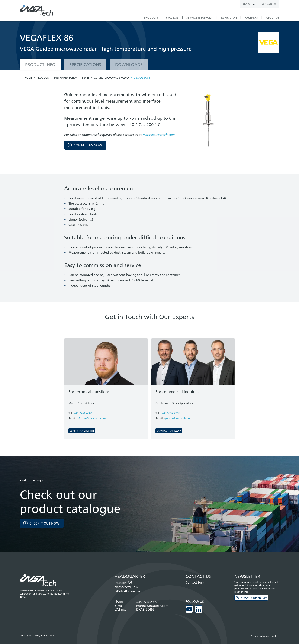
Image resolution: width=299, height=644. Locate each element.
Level (86, 78)
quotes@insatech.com (178, 418)
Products (43, 78)
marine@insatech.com (159, 135)
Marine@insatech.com (92, 418)
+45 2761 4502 (83, 413)
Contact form (195, 582)
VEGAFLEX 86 (142, 78)
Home (28, 78)
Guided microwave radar (112, 78)
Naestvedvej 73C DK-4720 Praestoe (127, 589)
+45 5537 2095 (171, 413)
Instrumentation (66, 78)
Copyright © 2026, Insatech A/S (37, 635)
